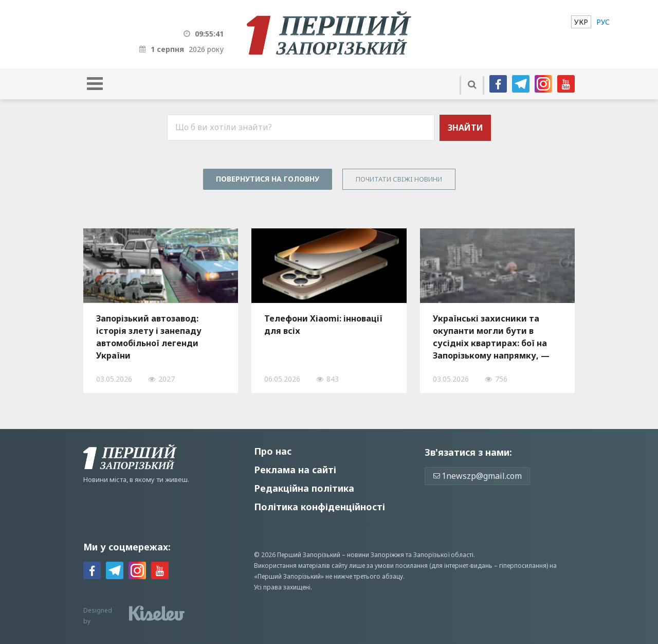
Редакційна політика (304, 488)
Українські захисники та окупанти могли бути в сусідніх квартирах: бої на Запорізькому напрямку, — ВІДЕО (491, 337)
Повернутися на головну (268, 179)
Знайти (465, 128)
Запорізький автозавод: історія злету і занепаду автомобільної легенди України (149, 337)
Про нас (273, 451)
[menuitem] (581, 22)
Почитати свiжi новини (399, 179)
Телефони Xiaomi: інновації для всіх (323, 325)
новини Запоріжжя (376, 555)
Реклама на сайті (295, 470)
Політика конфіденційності (319, 507)
